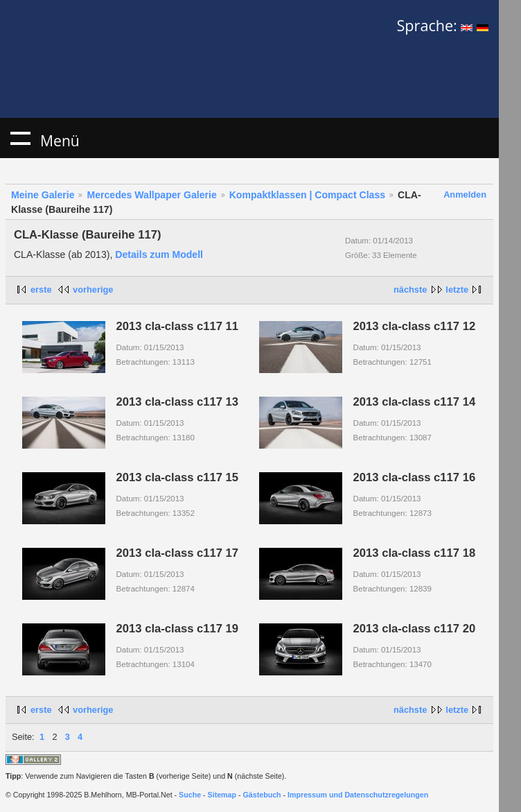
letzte (457, 290)
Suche (190, 795)
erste (41, 290)
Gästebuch (262, 795)
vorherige (93, 290)
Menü (20, 138)
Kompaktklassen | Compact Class (307, 195)
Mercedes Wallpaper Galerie (151, 195)
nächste (410, 290)
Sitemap (222, 795)
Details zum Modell (159, 254)
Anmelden (465, 195)
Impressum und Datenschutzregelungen (358, 795)
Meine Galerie (43, 195)
